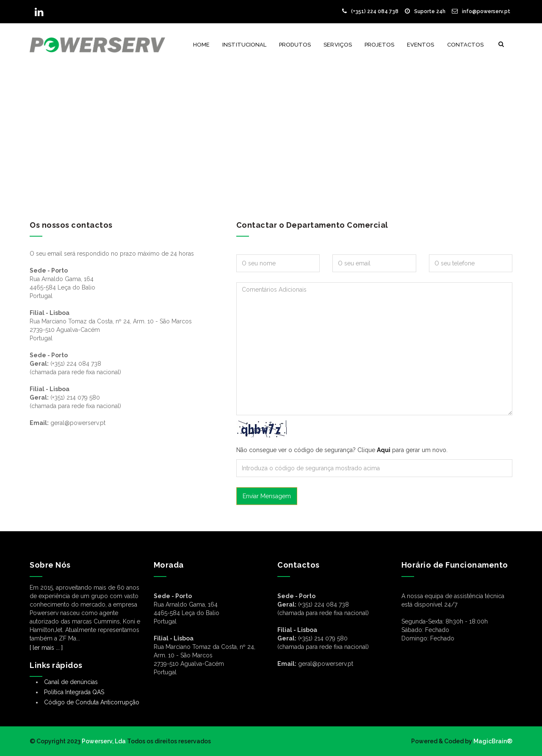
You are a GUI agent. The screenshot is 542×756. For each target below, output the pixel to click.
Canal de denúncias (71, 682)
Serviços (337, 45)
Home (201, 45)
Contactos (465, 45)
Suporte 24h (425, 11)
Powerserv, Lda (104, 741)
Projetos (379, 45)
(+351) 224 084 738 (370, 11)
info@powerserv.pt (481, 11)
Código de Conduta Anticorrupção (92, 702)
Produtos (295, 45)
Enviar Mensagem (267, 496)
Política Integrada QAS (74, 692)
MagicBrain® (492, 741)
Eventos (420, 45)
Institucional (244, 45)
